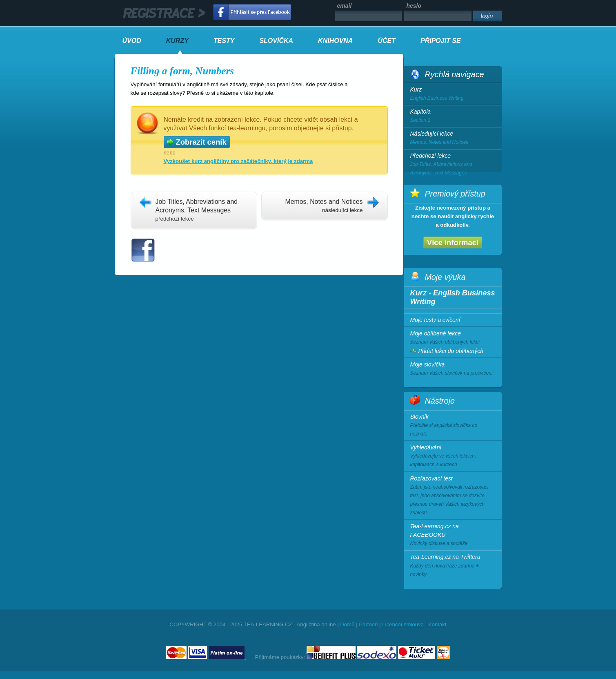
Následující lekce (453, 138)
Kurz (453, 94)
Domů (347, 624)
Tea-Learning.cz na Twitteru (453, 566)
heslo (414, 6)
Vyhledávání (453, 457)
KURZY (177, 41)
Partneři (368, 624)
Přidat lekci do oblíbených (447, 351)
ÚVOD (132, 41)
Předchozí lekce (453, 165)
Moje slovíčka (453, 369)
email (345, 6)
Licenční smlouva (403, 624)
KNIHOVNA (335, 41)
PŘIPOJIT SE (441, 41)
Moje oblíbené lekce (453, 338)
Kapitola (453, 116)
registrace (164, 13)
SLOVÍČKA (276, 41)
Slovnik (453, 426)
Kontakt (437, 624)
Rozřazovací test (453, 496)
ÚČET (387, 41)
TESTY (224, 41)
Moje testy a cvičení (435, 320)
